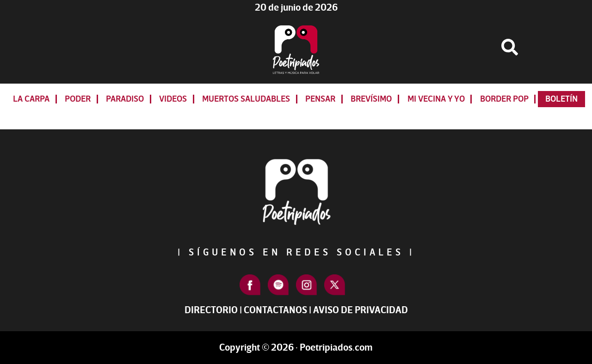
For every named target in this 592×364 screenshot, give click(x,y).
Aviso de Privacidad (361, 310)
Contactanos (275, 310)
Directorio (211, 310)
